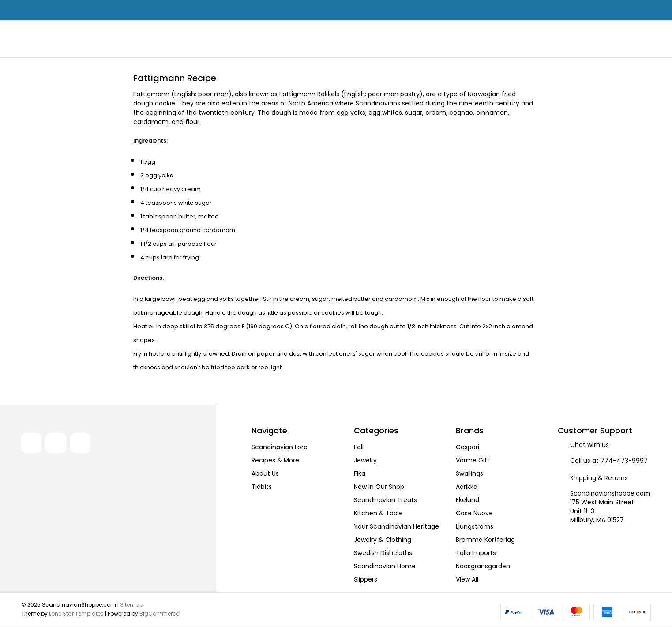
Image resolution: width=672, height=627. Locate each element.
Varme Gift (473, 460)
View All (467, 579)
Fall (359, 447)
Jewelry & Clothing (383, 540)
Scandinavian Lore (280, 447)
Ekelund (467, 500)
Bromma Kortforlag (485, 540)
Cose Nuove (474, 513)
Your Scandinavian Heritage (396, 526)
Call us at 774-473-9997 (609, 461)
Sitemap (131, 605)
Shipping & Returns (599, 478)
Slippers (366, 579)
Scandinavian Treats (385, 500)
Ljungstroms (475, 526)
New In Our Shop (379, 487)
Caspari (467, 447)
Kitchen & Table (378, 513)
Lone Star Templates (76, 614)
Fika (360, 473)
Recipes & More (275, 460)
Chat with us (589, 445)
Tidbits (262, 487)
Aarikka (467, 487)
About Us (265, 473)
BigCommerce (159, 614)
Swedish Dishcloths (383, 553)
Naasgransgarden (483, 566)
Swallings (469, 473)
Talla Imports (476, 553)
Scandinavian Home (385, 566)
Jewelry (365, 460)
